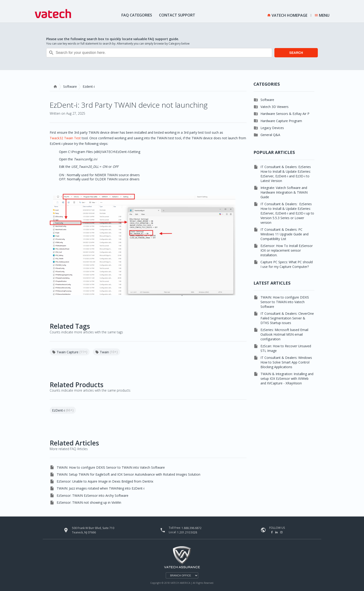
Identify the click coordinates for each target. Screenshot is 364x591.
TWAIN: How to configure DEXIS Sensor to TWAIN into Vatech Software (111, 467)
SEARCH (296, 53)
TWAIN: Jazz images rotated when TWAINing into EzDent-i (101, 488)
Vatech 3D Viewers (275, 107)
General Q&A (270, 135)
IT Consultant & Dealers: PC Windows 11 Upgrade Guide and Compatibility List (284, 234)
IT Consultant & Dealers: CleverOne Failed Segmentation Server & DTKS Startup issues (287, 318)
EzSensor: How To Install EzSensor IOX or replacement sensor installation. (287, 250)
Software (70, 86)
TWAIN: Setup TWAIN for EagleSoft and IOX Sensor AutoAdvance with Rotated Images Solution (128, 474)
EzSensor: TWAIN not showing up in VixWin (89, 502)
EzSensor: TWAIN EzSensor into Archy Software (93, 495)
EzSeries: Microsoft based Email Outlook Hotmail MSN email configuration (284, 334)
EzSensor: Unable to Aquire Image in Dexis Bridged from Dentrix (105, 481)
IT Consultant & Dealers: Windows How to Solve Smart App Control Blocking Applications (286, 362)
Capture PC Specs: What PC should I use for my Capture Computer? (287, 264)
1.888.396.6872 (192, 528)
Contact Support (177, 15)
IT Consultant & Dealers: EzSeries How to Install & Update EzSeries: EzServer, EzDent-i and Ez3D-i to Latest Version (286, 174)
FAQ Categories (137, 15)
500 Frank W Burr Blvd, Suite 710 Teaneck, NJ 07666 (93, 530)
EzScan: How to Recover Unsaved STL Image (286, 348)
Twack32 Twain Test (65, 138)
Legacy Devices (272, 128)
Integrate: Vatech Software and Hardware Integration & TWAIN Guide (284, 192)
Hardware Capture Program (281, 121)
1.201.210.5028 (187, 532)
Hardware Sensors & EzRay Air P (285, 114)
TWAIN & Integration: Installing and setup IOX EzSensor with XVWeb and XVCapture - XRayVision (287, 378)
